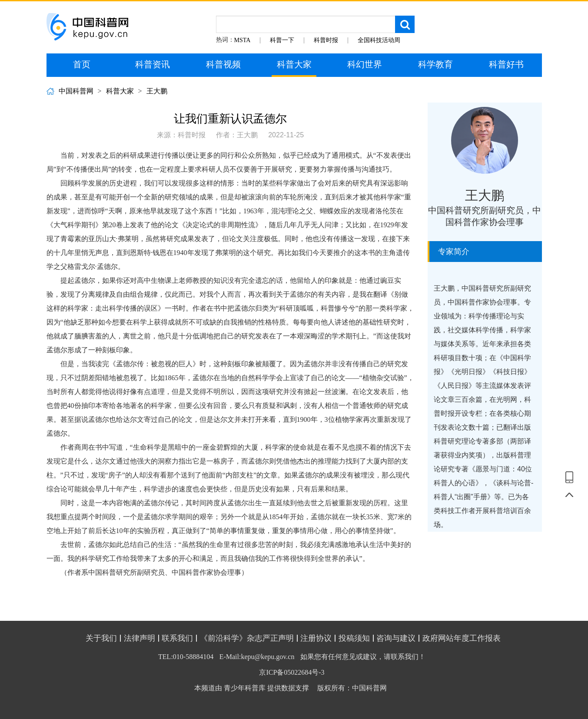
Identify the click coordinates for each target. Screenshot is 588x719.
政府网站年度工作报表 (462, 638)
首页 (82, 64)
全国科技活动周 (379, 40)
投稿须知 (354, 638)
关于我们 (101, 638)
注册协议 (316, 638)
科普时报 (326, 40)
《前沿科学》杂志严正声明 (247, 638)
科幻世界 (365, 64)
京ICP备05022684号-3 (292, 672)
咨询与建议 (396, 638)
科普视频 (223, 64)
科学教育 (435, 64)
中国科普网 (76, 91)
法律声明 (140, 638)
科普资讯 (153, 64)
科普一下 (282, 40)
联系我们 (177, 638)
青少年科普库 (245, 688)
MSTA (243, 40)
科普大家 (294, 64)
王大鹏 (157, 91)
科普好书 (506, 64)
